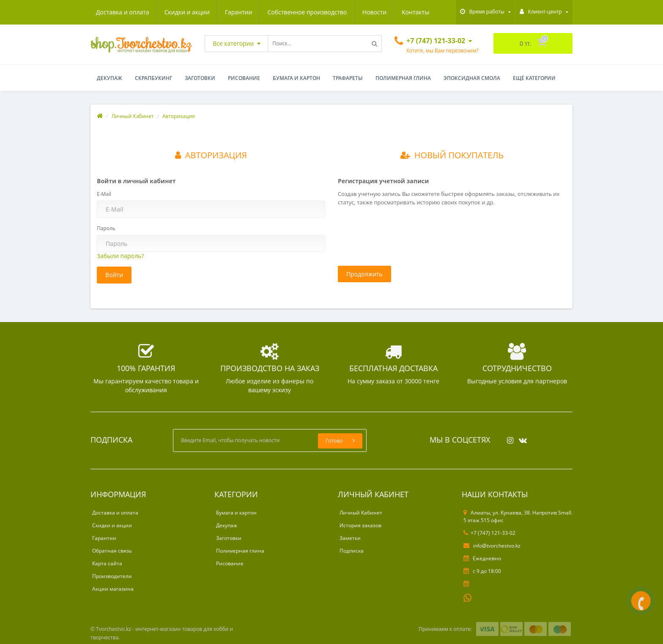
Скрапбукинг (153, 78)
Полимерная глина (403, 78)
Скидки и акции (187, 12)
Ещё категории (534, 78)
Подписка (352, 551)
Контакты (415, 12)
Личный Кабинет (133, 116)
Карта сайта (107, 563)
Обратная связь (112, 551)
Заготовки (200, 78)
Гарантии (239, 12)
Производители (112, 576)
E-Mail (104, 194)
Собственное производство (307, 12)
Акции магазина (113, 589)
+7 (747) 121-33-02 (489, 533)
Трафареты (348, 78)
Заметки (350, 538)
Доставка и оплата (123, 12)
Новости (374, 12)
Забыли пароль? (120, 256)
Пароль (106, 228)
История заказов (360, 525)
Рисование (244, 78)
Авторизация (179, 116)
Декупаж (110, 78)
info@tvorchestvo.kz (492, 546)
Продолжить (364, 274)
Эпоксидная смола (472, 78)
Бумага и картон (296, 78)
